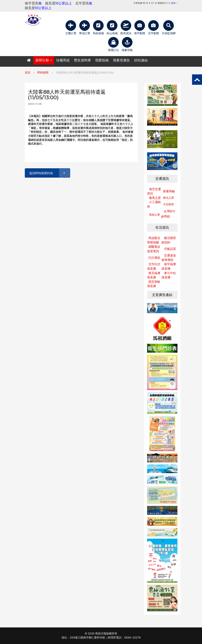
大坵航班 (169, 204)
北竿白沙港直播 (154, 266)
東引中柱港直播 (169, 275)
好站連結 (141, 60)
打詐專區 (154, 258)
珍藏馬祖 (63, 60)
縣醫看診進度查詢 (154, 249)
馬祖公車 (155, 215)
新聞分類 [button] (44, 60)
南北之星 (169, 198)
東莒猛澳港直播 (154, 275)
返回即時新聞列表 (49, 173)
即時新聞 (43, 73)
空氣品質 (170, 249)
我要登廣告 (121, 60)
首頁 (28, 73)
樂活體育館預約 (169, 240)
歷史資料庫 (82, 60)
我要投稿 (102, 60)
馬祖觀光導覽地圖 (154, 240)
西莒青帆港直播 (154, 284)
